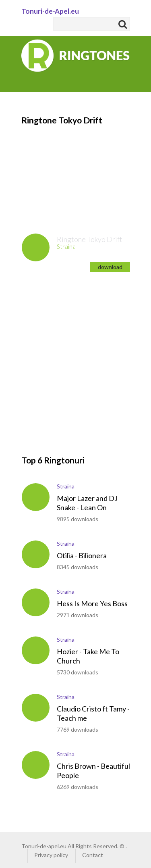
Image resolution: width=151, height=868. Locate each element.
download (110, 267)
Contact (93, 855)
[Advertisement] (75, 167)
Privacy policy (51, 855)
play (36, 247)
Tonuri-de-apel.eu (44, 846)
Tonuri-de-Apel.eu (50, 11)
